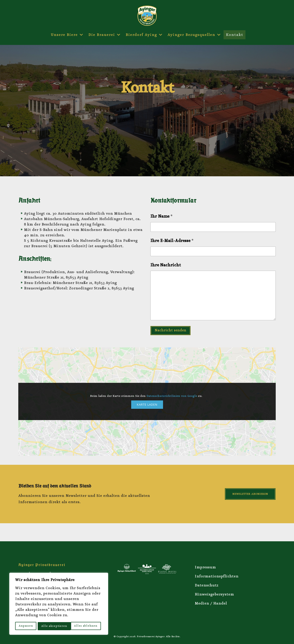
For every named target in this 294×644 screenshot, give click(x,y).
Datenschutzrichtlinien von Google (172, 396)
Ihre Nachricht (166, 265)
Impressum (205, 567)
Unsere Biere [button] (67, 35)
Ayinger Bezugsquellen (194, 35)
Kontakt (234, 35)
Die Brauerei (105, 35)
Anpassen (26, 626)
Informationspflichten (217, 576)
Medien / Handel (211, 603)
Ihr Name (161, 216)
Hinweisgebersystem (214, 594)
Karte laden (147, 405)
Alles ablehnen (53, 626)
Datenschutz (206, 585)
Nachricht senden (170, 330)
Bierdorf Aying (144, 35)
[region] (59, 604)
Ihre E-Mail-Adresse (172, 241)
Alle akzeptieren (86, 626)
